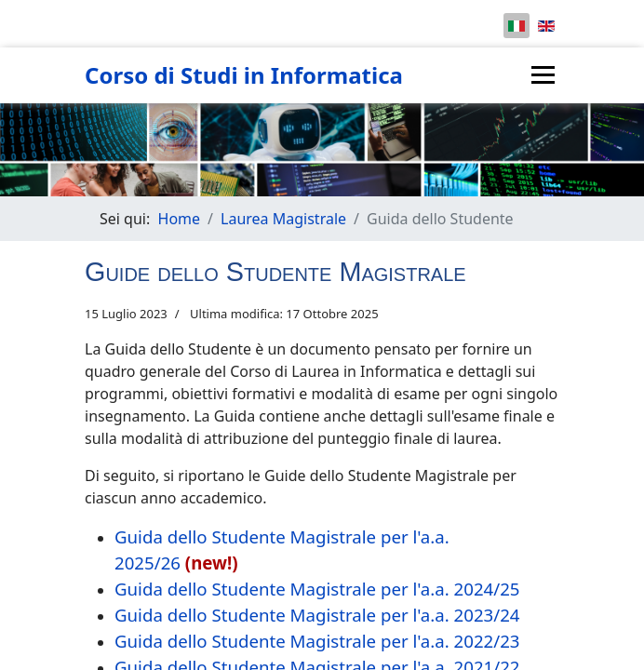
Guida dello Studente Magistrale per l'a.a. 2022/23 (317, 641)
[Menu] (543, 75)
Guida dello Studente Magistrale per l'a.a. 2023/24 (317, 615)
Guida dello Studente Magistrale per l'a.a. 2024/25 (317, 589)
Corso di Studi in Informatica (244, 75)
